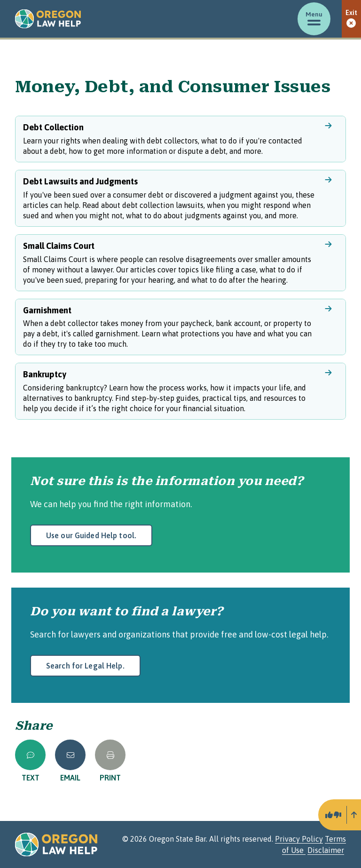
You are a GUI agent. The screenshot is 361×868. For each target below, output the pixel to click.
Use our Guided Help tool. (91, 535)
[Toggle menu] (314, 19)
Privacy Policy (299, 839)
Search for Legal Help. (85, 666)
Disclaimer (326, 850)
